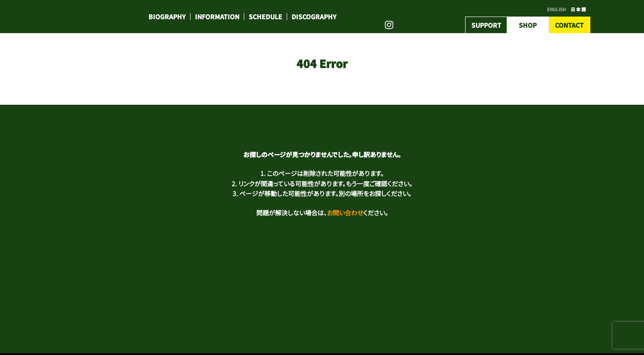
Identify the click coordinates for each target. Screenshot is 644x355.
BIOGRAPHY (167, 17)
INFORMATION (217, 17)
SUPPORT (486, 25)
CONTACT (569, 25)
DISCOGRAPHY (314, 17)
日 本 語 (578, 9)
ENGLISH (557, 9)
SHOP (528, 25)
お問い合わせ (345, 213)
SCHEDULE (265, 17)
